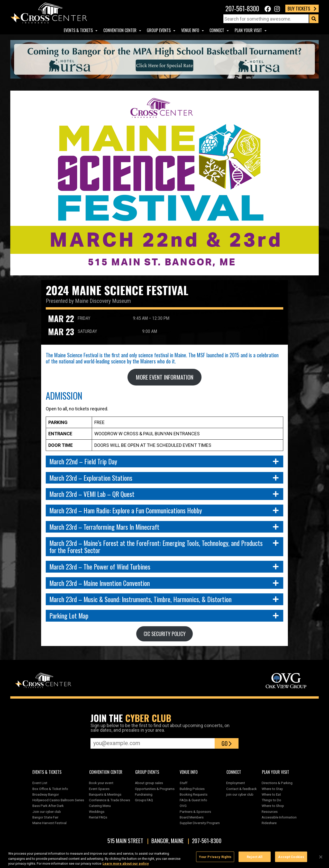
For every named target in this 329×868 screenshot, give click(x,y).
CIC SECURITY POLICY (165, 634)
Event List (40, 783)
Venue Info (190, 30)
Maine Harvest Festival (49, 823)
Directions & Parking (277, 783)
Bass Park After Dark (48, 806)
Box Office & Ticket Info (50, 789)
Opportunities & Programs (155, 789)
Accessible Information (279, 817)
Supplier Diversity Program (200, 823)
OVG (183, 806)
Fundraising (144, 794)
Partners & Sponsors (195, 812)
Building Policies (192, 789)
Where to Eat (271, 794)
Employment (236, 783)
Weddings (97, 812)
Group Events (159, 30)
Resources (270, 812)
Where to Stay (272, 789)
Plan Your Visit (248, 30)
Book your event (101, 783)
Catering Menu (100, 806)
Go (227, 743)
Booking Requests (194, 794)
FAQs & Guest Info (193, 800)
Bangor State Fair (45, 817)
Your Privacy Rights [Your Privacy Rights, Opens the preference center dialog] (215, 859)
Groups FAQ (144, 800)
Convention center (120, 30)
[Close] (321, 859)
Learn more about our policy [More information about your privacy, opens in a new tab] (126, 866)
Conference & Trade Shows (109, 800)
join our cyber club (240, 794)
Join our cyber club (47, 812)
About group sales (149, 783)
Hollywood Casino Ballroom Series (58, 800)
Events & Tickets (78, 30)
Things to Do (271, 800)
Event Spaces (99, 789)
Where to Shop (273, 806)
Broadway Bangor (46, 794)
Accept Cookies (291, 859)
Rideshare (269, 823)
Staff (184, 783)
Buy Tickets (302, 8)
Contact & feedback (241, 789)
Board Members (192, 817)
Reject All (255, 859)
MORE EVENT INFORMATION (164, 377)
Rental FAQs (98, 817)
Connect (217, 30)
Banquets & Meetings (105, 794)
